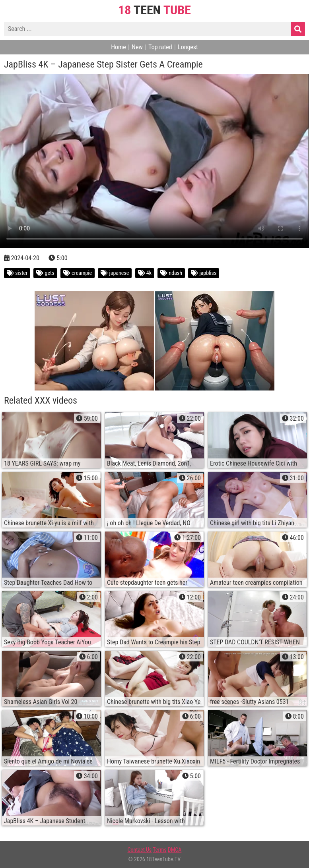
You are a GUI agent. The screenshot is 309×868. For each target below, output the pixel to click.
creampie (78, 273)
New (137, 47)
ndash (171, 273)
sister (17, 273)
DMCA (175, 850)
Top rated (160, 47)
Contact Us (140, 850)
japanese (115, 273)
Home (119, 47)
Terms (159, 850)
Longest (188, 47)
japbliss (204, 273)
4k (145, 273)
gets (45, 273)
